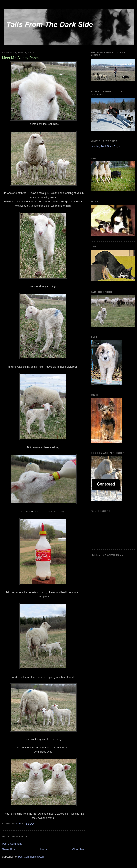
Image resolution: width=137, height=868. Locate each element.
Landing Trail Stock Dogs (105, 146)
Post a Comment (12, 844)
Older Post (78, 849)
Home (44, 849)
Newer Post (9, 849)
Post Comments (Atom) (32, 857)
